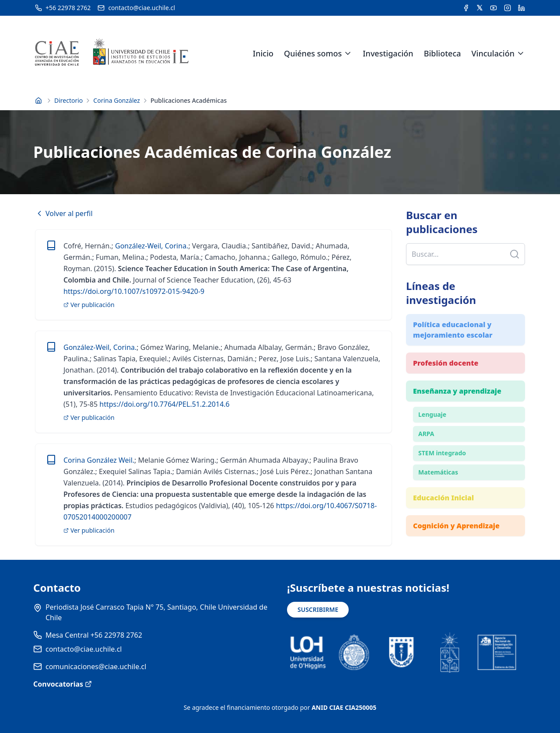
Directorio (68, 100)
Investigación (388, 53)
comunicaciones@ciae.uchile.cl (96, 667)
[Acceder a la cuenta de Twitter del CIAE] (480, 8)
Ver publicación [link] (89, 305)
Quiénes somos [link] (313, 53)
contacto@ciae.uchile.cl (84, 649)
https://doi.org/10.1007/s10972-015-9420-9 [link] (134, 291)
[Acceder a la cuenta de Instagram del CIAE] (507, 8)
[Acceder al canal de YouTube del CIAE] (493, 8)
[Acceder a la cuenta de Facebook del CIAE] (466, 8)
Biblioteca (443, 53)
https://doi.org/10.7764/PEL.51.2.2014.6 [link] (164, 404)
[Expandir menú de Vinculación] (521, 53)
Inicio (263, 53)
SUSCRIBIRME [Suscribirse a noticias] (318, 609)
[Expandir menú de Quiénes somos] (348, 53)
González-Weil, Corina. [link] (152, 246)
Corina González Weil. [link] (99, 460)
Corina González (117, 100)
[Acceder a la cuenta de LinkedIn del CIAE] (521, 8)
